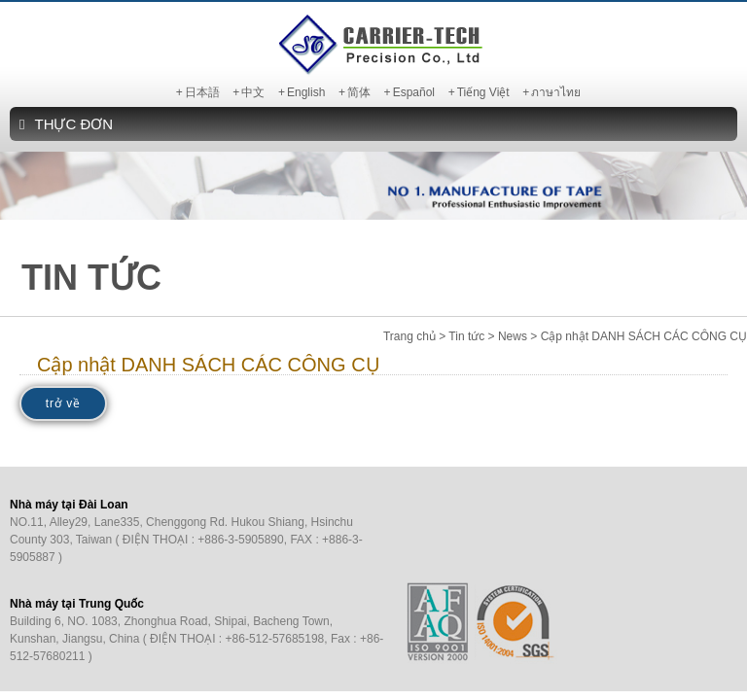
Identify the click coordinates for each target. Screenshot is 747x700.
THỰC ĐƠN (66, 124)
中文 (253, 92)
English (306, 92)
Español (414, 92)
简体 (359, 92)
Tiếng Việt (483, 92)
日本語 (202, 92)
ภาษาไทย (556, 92)
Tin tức (466, 336)
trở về (64, 403)
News (513, 336)
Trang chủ (409, 336)
